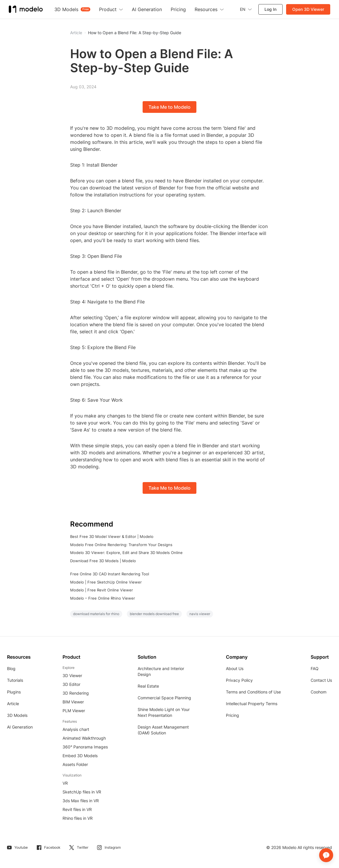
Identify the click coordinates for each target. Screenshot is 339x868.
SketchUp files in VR (82, 792)
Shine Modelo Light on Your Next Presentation (164, 712)
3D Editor (71, 684)
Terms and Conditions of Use (253, 692)
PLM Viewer (74, 711)
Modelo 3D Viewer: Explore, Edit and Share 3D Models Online (126, 553)
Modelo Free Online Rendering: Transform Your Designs (121, 545)
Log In (270, 9)
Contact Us (321, 680)
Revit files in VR (77, 809)
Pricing (232, 715)
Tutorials (15, 680)
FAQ (315, 668)
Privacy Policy (239, 680)
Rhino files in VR (78, 818)
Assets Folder (75, 764)
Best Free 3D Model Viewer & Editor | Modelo (112, 536)
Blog (11, 668)
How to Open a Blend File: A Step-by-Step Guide (135, 33)
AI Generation (20, 727)
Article (13, 704)
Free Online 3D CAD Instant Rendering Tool (110, 574)
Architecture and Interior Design (161, 671)
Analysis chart (76, 729)
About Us (235, 668)
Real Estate (148, 686)
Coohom (319, 692)
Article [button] (76, 33)
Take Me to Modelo (169, 107)
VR (65, 783)
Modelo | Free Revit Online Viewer (102, 590)
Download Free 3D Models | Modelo (103, 561)
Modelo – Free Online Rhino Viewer (103, 598)
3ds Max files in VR (81, 801)
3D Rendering (76, 693)
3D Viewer (72, 675)
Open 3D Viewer (308, 9)
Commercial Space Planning (164, 698)
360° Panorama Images (85, 747)
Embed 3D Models (80, 756)
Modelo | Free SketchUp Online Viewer (106, 582)
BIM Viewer (73, 702)
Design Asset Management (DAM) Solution (163, 730)
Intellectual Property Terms (252, 704)
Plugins (14, 692)
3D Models (17, 715)
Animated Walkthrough (84, 738)
